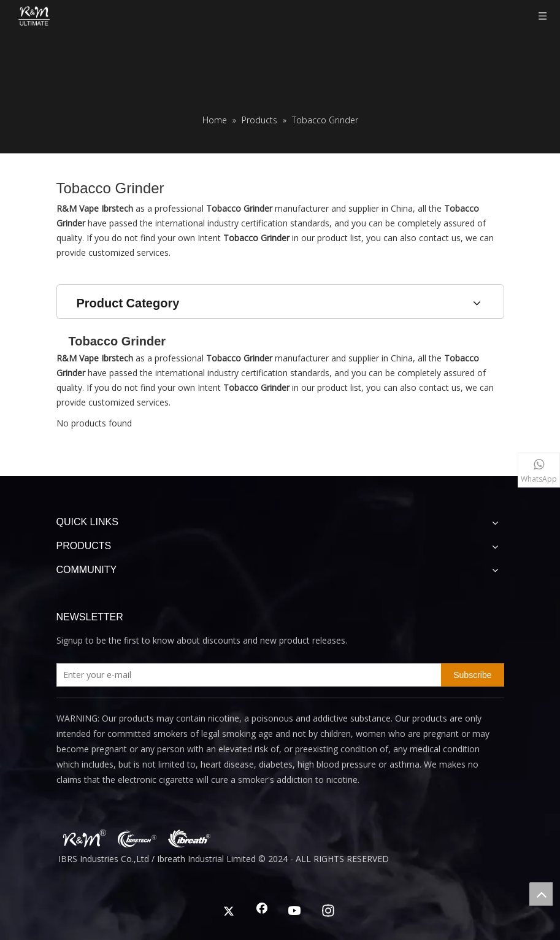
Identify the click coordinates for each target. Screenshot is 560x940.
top (541, 894)
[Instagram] (328, 912)
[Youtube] (295, 912)
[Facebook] (262, 912)
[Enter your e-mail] (247, 675)
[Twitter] (229, 912)
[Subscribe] (472, 675)
